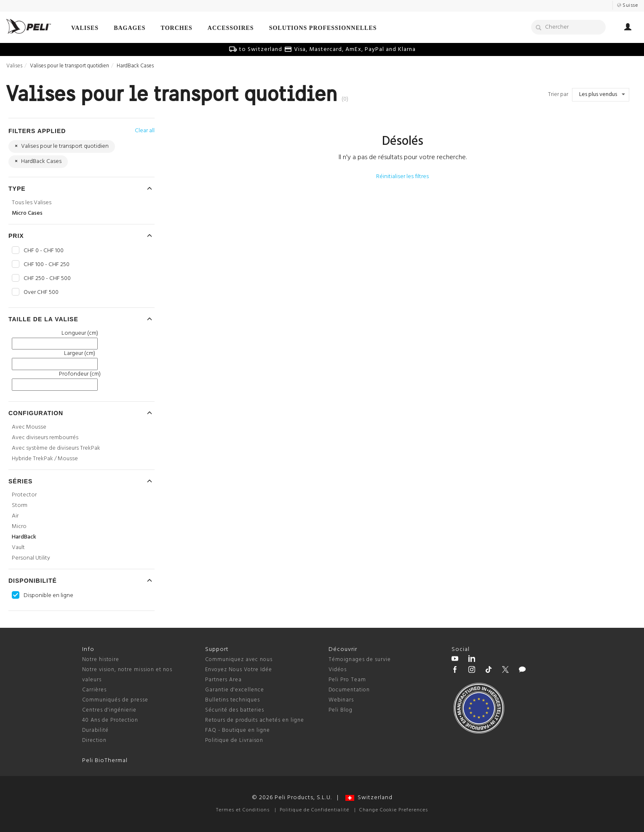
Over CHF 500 (41, 293)
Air (15, 516)
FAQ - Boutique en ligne (238, 730)
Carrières (94, 690)
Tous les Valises (32, 203)
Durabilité (95, 730)
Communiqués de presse (115, 700)
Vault (18, 548)
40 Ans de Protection (110, 720)
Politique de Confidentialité (314, 810)
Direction (94, 740)
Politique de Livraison (234, 740)
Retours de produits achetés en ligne (255, 720)
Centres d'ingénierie (109, 710)
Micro (19, 527)
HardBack (24, 537)
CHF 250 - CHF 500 (47, 279)
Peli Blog (341, 710)
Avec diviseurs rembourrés (45, 438)
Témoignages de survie (360, 660)
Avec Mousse (29, 427)
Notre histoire (101, 660)
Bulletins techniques (232, 700)
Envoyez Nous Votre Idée (239, 670)
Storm (20, 505)
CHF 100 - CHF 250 (47, 265)
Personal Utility (31, 558)
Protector (24, 495)
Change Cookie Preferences (394, 810)
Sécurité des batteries (235, 710)
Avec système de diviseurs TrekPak (56, 448)
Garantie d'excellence (235, 690)
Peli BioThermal (105, 761)
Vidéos (338, 670)
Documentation (349, 690)
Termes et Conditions (243, 810)
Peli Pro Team (347, 680)
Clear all (145, 131)
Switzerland (369, 798)
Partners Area (223, 680)
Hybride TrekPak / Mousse (45, 459)
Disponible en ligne (48, 596)
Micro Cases (27, 213)
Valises (14, 66)
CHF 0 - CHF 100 (44, 251)
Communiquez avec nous (239, 660)
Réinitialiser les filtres (402, 177)
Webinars (341, 700)
